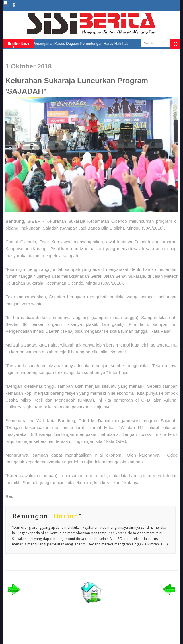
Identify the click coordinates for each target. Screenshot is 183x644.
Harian (66, 516)
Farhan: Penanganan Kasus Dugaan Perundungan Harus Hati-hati (73, 43)
